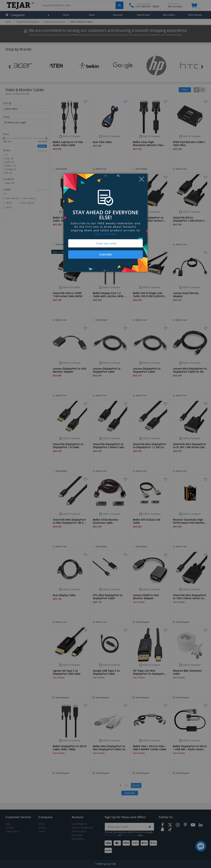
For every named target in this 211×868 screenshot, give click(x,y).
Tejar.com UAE (106, 234)
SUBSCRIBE (106, 255)
